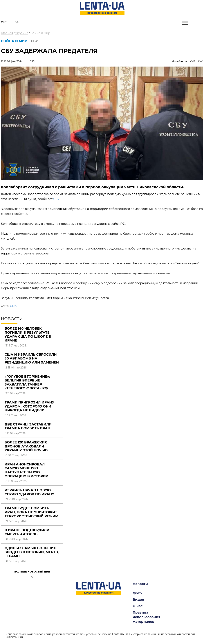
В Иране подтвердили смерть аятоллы (27, 532)
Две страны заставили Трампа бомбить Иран (28, 426)
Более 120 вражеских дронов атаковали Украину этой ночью (26, 446)
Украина (22, 33)
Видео (138, 600)
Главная (7, 33)
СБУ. (57, 199)
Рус (16, 22)
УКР (193, 61)
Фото (137, 593)
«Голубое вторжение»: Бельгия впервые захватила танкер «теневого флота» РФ (27, 382)
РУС (200, 61)
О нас (138, 606)
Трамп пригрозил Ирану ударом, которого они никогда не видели (29, 406)
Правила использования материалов (147, 617)
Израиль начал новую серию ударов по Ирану (29, 492)
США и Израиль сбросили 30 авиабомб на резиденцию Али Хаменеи (32, 358)
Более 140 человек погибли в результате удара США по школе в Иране (28, 334)
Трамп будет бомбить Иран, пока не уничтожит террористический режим (31, 512)
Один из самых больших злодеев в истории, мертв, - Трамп (32, 552)
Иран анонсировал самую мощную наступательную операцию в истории (27, 470)
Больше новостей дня (32, 572)
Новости (140, 584)
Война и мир (40, 33)
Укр (4, 22)
